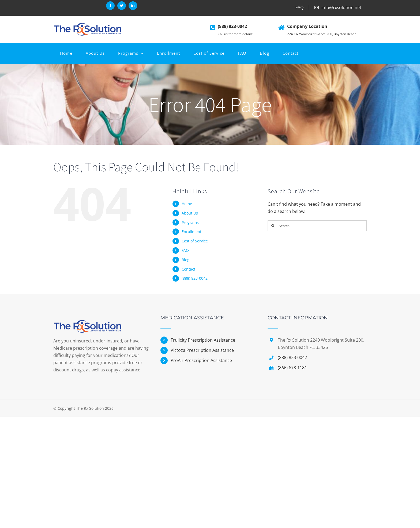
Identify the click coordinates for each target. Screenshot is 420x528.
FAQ (185, 250)
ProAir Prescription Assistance (201, 360)
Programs (190, 222)
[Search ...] (317, 226)
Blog (185, 260)
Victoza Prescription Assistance (202, 350)
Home (187, 204)
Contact (188, 269)
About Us (190, 213)
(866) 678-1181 (292, 368)
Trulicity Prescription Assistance (203, 340)
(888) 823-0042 (232, 26)
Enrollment (192, 232)
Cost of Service (195, 241)
